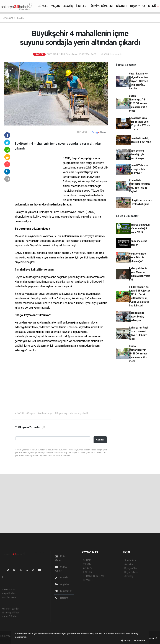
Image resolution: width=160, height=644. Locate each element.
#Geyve (31, 413)
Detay (126, 641)
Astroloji (129, 576)
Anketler (129, 564)
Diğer (134, 6)
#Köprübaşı (61, 413)
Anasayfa (8, 18)
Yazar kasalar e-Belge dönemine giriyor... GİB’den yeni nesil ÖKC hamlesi (139, 81)
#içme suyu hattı (79, 413)
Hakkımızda (8, 589)
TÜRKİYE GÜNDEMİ (101, 6)
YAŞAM (56, 6)
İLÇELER (81, 6)
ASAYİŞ (68, 6)
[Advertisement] (39, 179)
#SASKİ (19, 413)
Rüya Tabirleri (132, 572)
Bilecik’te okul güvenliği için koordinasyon (137, 154)
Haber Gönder (9, 616)
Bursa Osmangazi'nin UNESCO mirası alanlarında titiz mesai (138, 103)
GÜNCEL (43, 6)
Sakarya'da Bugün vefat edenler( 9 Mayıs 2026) (139, 228)
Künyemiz (63, 591)
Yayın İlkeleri (9, 593)
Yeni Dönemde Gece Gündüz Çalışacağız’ (137, 257)
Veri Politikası (9, 597)
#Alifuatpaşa (45, 413)
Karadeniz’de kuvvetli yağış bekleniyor (137, 317)
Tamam (139, 641)
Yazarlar (62, 578)
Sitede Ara (130, 560)
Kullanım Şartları (11, 609)
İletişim (62, 598)
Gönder (100, 440)
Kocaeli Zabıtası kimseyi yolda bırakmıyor (138, 169)
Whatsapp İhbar (10, 613)
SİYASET (122, 6)
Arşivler (62, 584)
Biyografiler (131, 568)
